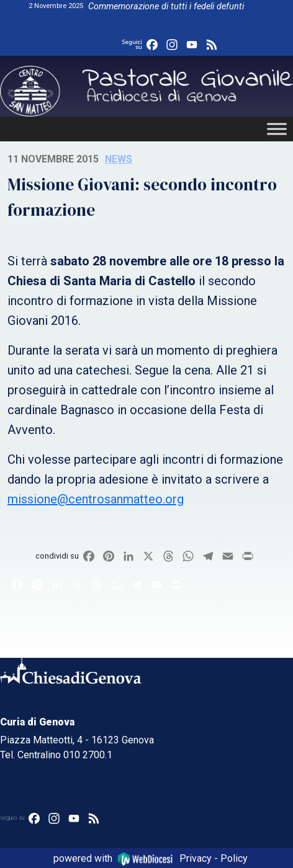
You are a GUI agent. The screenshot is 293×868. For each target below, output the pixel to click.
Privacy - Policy (214, 858)
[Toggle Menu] (277, 129)
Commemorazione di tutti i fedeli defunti (166, 7)
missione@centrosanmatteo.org (96, 499)
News (119, 159)
